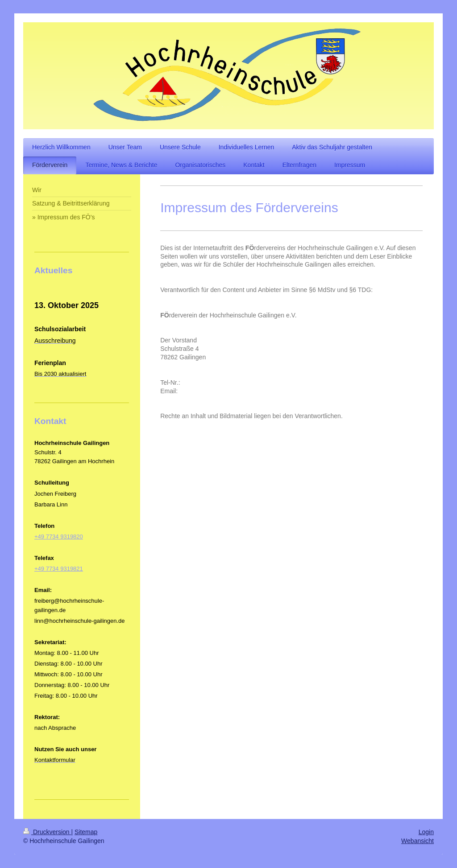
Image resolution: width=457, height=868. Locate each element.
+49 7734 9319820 (59, 537)
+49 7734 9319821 (59, 569)
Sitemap (86, 832)
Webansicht (418, 841)
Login (426, 832)
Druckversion (47, 832)
